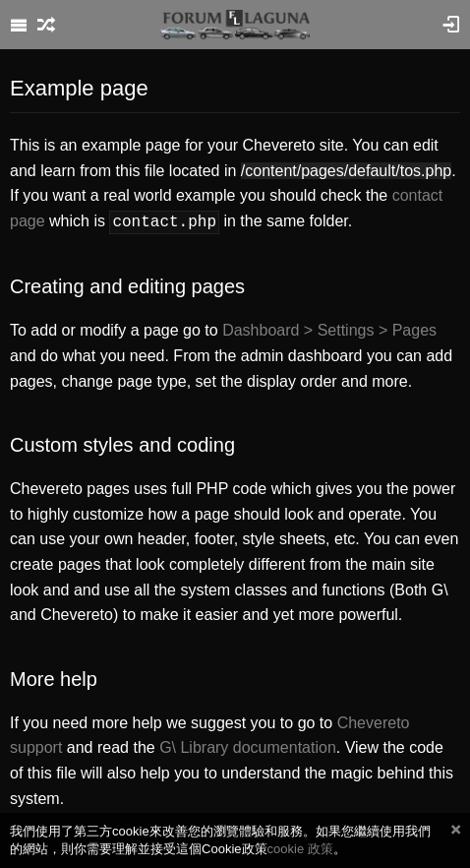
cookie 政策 (300, 849)
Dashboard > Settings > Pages (329, 328)
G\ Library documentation (248, 745)
